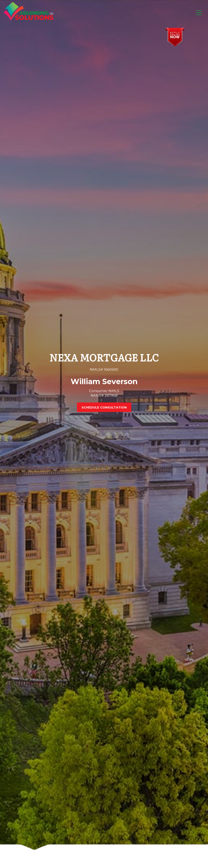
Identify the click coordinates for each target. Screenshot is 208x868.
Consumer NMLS (104, 391)
